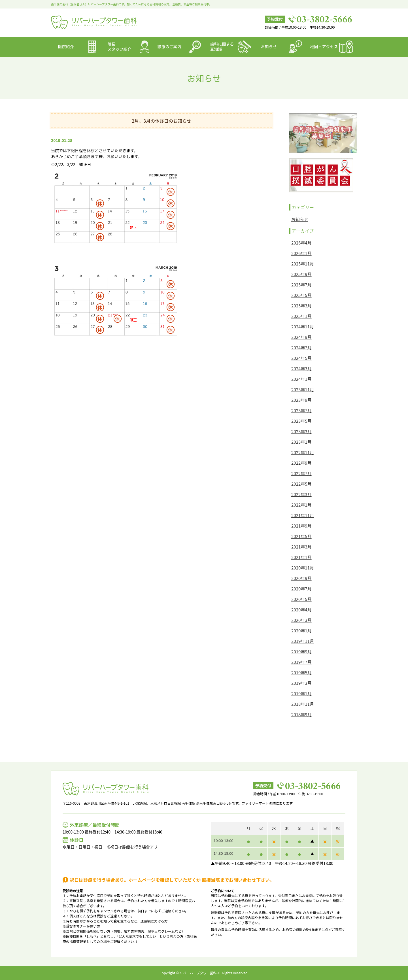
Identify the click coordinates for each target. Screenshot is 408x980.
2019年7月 (301, 662)
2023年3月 (301, 431)
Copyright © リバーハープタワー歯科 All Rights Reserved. (204, 973)
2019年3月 (301, 683)
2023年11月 (303, 389)
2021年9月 (301, 526)
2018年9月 (301, 714)
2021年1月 (301, 557)
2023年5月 (301, 421)
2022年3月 (301, 494)
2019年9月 (301, 651)
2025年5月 (301, 295)
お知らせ (300, 219)
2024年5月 (301, 358)
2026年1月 (301, 253)
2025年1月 (301, 316)
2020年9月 (301, 578)
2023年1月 (301, 442)
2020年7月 (301, 589)
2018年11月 (303, 704)
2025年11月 (303, 264)
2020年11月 (303, 568)
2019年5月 (301, 672)
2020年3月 (301, 620)
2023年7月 (301, 410)
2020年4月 (301, 610)
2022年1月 (301, 505)
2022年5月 (301, 484)
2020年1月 (301, 631)
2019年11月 (303, 641)
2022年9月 (301, 463)
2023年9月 (301, 400)
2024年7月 (301, 347)
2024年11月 (303, 327)
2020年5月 (301, 599)
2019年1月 (301, 693)
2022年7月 (301, 473)
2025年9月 (301, 274)
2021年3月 (301, 547)
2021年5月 (301, 536)
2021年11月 (303, 515)
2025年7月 (301, 285)
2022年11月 (303, 452)
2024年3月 (301, 368)
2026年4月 (301, 243)
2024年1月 (301, 379)
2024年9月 (301, 337)
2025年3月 (301, 306)
